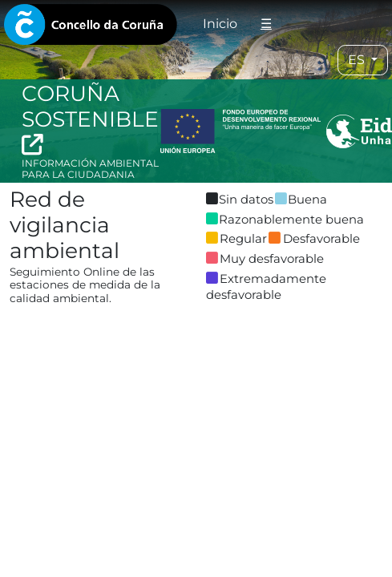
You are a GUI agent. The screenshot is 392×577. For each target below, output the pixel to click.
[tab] (91, 24)
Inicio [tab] (220, 24)
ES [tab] (358, 60)
